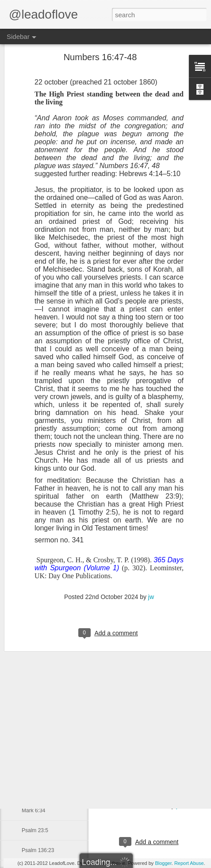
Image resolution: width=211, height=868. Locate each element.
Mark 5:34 (33, 731)
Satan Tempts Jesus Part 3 (53, 591)
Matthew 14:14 (39, 691)
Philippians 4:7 (39, 671)
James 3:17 (35, 711)
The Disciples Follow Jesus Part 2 (61, 492)
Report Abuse (189, 863)
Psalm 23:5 (35, 830)
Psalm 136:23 (38, 850)
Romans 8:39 (37, 751)
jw (179, 806)
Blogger (163, 863)
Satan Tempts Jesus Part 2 (53, 611)
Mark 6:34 (33, 810)
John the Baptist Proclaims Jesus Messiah (71, 532)
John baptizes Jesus (46, 651)
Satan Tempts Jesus (46, 631)
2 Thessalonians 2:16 (47, 771)
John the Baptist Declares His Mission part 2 (74, 552)
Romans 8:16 (37, 791)
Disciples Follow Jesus (48, 512)
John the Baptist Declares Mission (62, 572)
